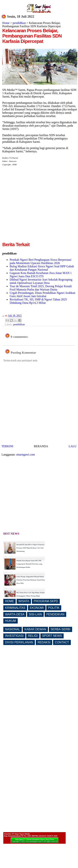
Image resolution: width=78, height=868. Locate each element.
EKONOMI (37, 608)
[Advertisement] (35, 207)
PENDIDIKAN (55, 614)
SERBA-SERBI (60, 629)
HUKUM (11, 621)
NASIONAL (13, 629)
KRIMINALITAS (15, 608)
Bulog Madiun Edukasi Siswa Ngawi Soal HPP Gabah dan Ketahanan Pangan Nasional (42, 268)
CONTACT (62, 642)
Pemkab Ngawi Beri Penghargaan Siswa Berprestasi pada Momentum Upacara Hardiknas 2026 (40, 261)
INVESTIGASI (14, 636)
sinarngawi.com (26, 455)
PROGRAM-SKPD (46, 601)
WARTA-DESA (15, 614)
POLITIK (54, 608)
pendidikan (19, 23)
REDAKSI (44, 642)
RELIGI (33, 636)
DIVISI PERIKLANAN (19, 642)
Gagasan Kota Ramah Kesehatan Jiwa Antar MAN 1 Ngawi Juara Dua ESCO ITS (41, 275)
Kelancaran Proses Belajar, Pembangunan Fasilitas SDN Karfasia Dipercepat (32, 36)
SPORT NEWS (52, 636)
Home (6, 23)
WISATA (24, 601)
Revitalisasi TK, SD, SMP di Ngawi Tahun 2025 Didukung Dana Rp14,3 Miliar (38, 301)
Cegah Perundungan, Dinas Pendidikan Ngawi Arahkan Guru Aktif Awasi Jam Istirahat (42, 294)
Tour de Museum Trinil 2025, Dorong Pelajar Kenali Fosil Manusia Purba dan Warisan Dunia (41, 288)
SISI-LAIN (35, 614)
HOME (10, 601)
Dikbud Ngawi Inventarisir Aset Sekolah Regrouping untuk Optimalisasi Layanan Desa (41, 281)
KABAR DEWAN (35, 629)
